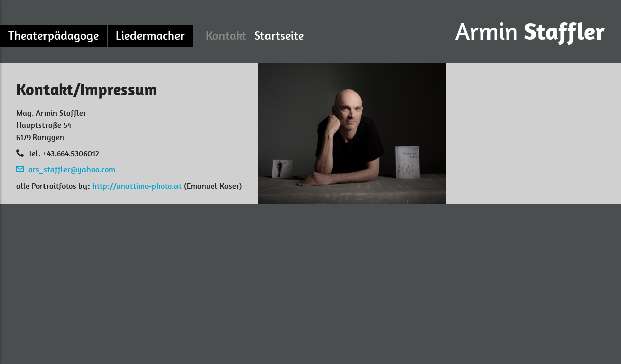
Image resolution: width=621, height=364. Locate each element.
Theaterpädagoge (53, 36)
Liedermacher (150, 36)
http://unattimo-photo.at (137, 186)
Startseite (279, 36)
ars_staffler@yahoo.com (72, 170)
